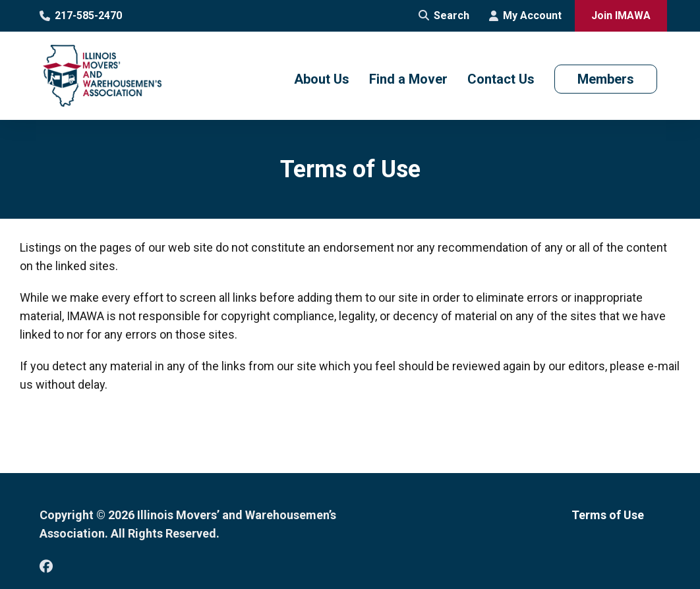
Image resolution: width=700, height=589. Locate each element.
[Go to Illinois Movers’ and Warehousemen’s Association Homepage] (102, 76)
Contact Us (501, 79)
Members (606, 79)
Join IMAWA (621, 15)
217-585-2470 (81, 15)
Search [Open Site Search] (444, 15)
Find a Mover (408, 79)
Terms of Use (608, 515)
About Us (322, 79)
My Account (525, 15)
